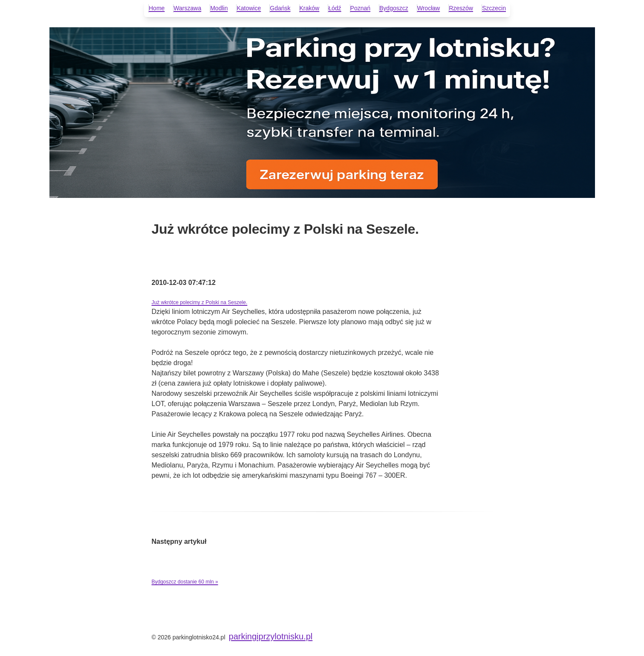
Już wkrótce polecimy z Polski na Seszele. (200, 302)
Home (157, 8)
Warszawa (187, 8)
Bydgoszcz (394, 8)
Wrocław (429, 8)
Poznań (360, 8)
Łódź (335, 8)
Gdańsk (280, 8)
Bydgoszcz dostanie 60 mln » (185, 582)
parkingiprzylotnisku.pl (271, 636)
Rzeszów (461, 8)
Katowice (249, 8)
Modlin (219, 8)
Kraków (310, 8)
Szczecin (494, 8)
